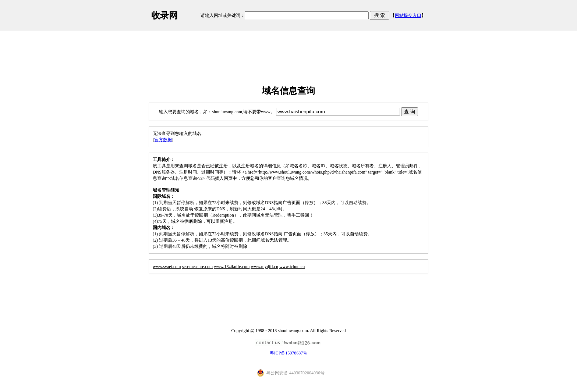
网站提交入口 (408, 15)
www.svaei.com (167, 267)
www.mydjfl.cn (264, 267)
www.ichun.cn (292, 267)
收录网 (164, 15)
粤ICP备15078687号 (289, 353)
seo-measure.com (198, 267)
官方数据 (163, 140)
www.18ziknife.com (232, 267)
